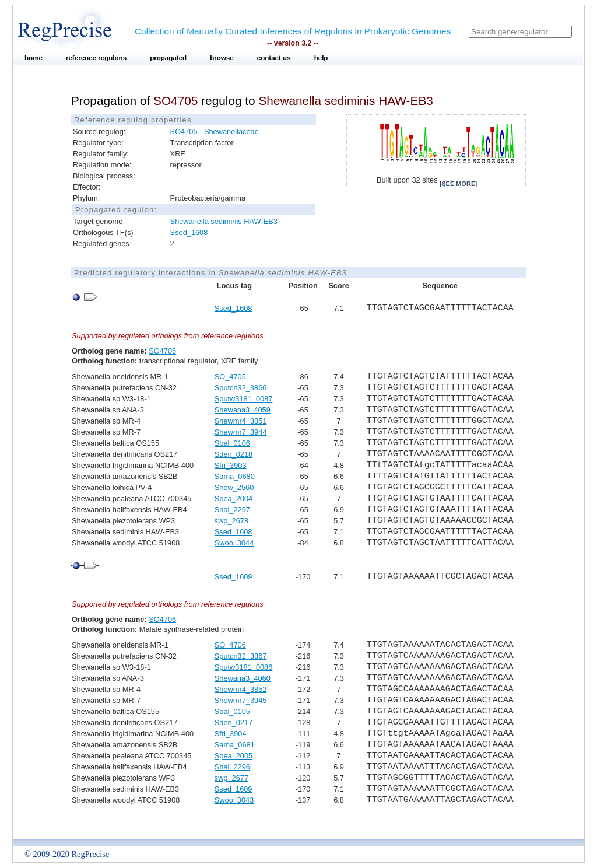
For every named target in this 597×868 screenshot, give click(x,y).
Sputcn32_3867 (241, 656)
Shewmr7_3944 (241, 432)
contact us (274, 58)
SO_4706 (230, 645)
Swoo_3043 (234, 800)
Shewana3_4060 (243, 678)
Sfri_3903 (231, 465)
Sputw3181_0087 (244, 399)
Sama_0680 (235, 476)
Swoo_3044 (234, 543)
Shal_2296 (232, 767)
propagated (168, 58)
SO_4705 (230, 377)
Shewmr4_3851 (241, 421)
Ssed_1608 (189, 232)
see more (458, 184)
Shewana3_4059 (243, 410)
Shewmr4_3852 (241, 689)
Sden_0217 (233, 722)
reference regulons (96, 58)
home (34, 58)
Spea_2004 (233, 498)
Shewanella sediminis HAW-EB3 (224, 221)
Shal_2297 (232, 510)
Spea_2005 (233, 756)
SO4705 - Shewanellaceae (215, 132)
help (321, 58)
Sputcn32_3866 (241, 388)
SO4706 (162, 619)
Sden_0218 (233, 454)
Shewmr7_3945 (241, 700)
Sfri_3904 (231, 734)
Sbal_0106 (232, 443)
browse (222, 58)
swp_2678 (231, 521)
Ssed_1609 (233, 577)
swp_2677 (231, 778)
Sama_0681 (235, 745)
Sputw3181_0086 (244, 667)
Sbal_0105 (232, 711)
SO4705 (162, 351)
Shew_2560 (234, 487)
